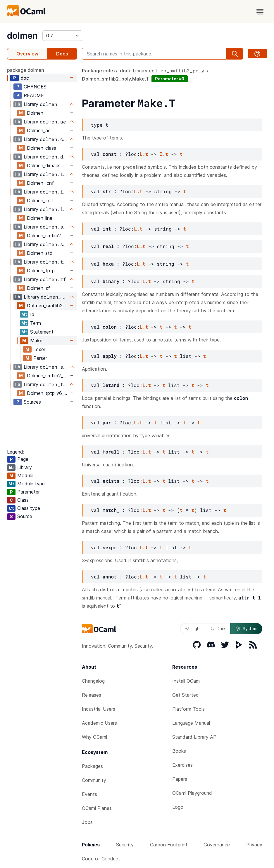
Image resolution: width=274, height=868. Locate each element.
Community (94, 780)
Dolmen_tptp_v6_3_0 (48, 393)
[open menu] (260, 12)
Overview (27, 54)
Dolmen (35, 113)
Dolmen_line (40, 218)
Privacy (254, 845)
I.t (164, 154)
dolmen (22, 36)
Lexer (39, 349)
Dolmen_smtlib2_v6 (48, 376)
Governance (217, 845)
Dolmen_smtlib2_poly (48, 306)
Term (36, 323)
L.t (144, 154)
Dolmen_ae (39, 130)
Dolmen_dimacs (44, 165)
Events (89, 794)
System (246, 629)
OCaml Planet (97, 808)
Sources (32, 402)
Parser (40, 358)
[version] (62, 36)
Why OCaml (94, 737)
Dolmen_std (40, 253)
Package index (99, 71)
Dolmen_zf (38, 288)
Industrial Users (99, 709)
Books (179, 751)
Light (193, 629)
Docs (62, 54)
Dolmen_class (42, 148)
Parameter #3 (170, 79)
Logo (178, 807)
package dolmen (26, 70)
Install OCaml (186, 681)
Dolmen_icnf (40, 183)
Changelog (93, 681)
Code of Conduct (101, 859)
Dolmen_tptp (41, 271)
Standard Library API (195, 737)
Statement (42, 332)
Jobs (87, 822)
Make (36, 341)
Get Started (186, 695)
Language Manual (191, 723)
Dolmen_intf (40, 201)
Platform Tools (188, 709)
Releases (92, 695)
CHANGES (35, 87)
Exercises (182, 765)
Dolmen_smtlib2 (44, 236)
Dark (218, 629)
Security (125, 845)
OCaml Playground (192, 793)
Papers (180, 779)
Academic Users (99, 723)
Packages (92, 766)
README (34, 95)
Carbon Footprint (169, 845)
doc (25, 78)
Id (32, 314)
